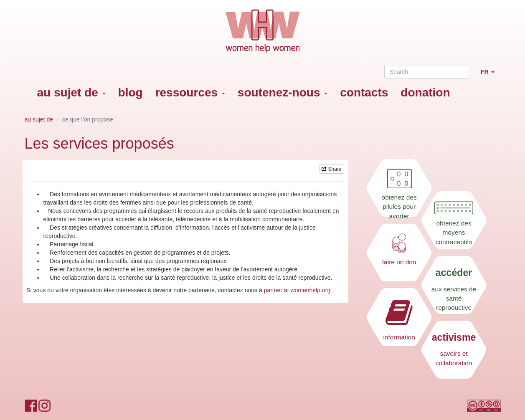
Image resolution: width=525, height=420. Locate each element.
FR (491, 75)
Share (331, 169)
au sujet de (71, 92)
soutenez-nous (283, 92)
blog (131, 92)
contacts (364, 92)
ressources (190, 92)
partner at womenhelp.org (297, 290)
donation (425, 92)
